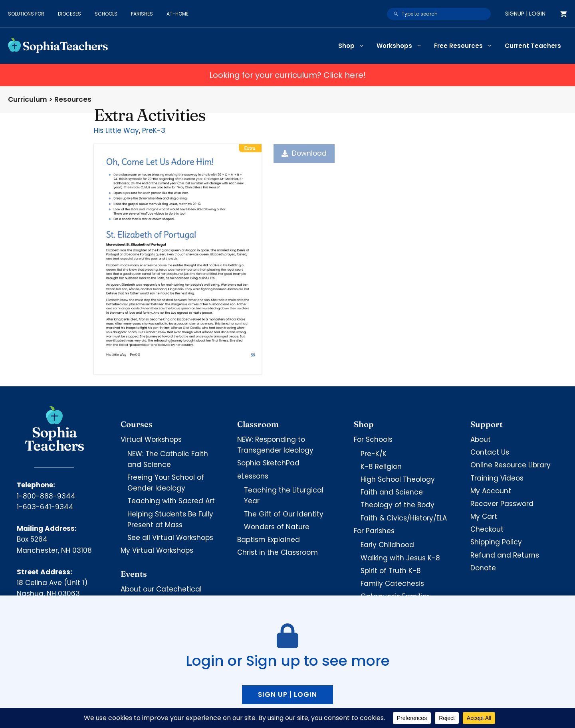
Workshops (402, 46)
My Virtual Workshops (157, 550)
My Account (491, 491)
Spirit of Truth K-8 (391, 571)
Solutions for (26, 14)
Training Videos (497, 478)
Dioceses (69, 14)
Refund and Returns (505, 555)
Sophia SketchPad (268, 463)
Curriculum (28, 99)
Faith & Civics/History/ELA (404, 518)
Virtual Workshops (151, 439)
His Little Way (116, 131)
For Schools (373, 439)
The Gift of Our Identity (284, 514)
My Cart (484, 516)
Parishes (142, 14)
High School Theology (398, 479)
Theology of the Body (398, 505)
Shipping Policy (496, 542)
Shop (354, 46)
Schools (106, 14)
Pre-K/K (374, 454)
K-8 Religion (381, 467)
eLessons (253, 476)
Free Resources (466, 46)
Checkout (487, 529)
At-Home (177, 14)
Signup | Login (525, 14)
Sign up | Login (287, 694)
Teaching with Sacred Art (171, 501)
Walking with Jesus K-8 (400, 558)
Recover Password (502, 504)
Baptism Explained (269, 540)
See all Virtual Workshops (170, 538)
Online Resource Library (511, 465)
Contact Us (490, 452)
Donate (483, 568)
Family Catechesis (392, 584)
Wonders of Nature (277, 527)
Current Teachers (533, 46)
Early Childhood (387, 545)
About (481, 439)
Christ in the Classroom (278, 552)
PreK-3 (154, 131)
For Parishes (374, 531)
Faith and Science (392, 492)
